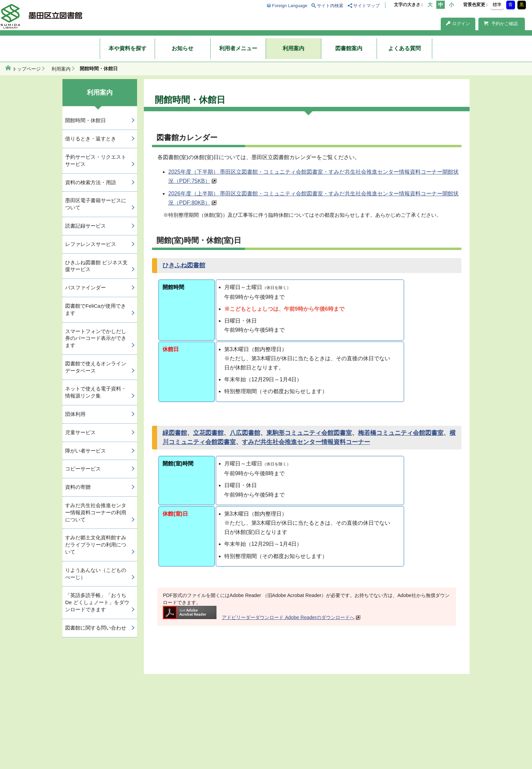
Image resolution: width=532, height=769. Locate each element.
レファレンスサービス (91, 244)
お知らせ (183, 48)
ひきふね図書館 (184, 265)
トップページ (26, 69)
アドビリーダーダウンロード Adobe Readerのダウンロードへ (259, 617)
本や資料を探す (128, 48)
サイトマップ (366, 6)
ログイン (458, 24)
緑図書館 (175, 433)
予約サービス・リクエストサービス (96, 160)
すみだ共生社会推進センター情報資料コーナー (306, 442)
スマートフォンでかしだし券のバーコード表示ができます (96, 338)
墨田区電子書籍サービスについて (96, 204)
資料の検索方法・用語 (91, 182)
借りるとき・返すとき (91, 139)
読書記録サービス (85, 226)
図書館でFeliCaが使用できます (96, 309)
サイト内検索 (330, 6)
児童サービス (80, 432)
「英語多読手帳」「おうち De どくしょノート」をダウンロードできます (97, 602)
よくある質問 (404, 48)
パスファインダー (85, 287)
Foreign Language (290, 6)
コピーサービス (83, 469)
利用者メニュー (238, 48)
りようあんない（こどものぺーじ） (96, 574)
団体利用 (75, 414)
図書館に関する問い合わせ (96, 628)
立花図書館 (208, 433)
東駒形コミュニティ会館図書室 (309, 433)
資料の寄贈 (78, 487)
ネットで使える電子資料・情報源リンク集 (96, 392)
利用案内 (293, 48)
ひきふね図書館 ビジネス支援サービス (96, 266)
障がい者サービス (85, 451)
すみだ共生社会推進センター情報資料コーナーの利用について (96, 512)
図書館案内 (349, 48)
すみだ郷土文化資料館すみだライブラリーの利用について (96, 545)
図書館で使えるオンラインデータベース (96, 367)
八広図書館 (245, 433)
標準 (497, 5)
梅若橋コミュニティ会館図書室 (401, 433)
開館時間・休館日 (85, 120)
